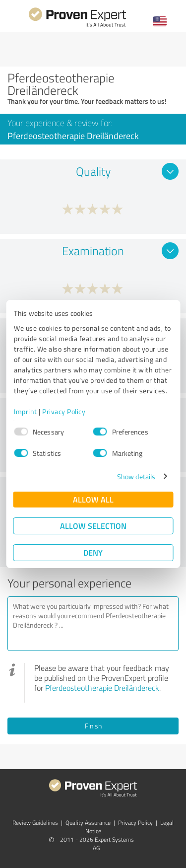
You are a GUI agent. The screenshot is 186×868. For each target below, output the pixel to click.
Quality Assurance (88, 823)
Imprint (26, 411)
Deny (93, 552)
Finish (93, 726)
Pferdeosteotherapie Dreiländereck (102, 688)
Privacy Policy (64, 411)
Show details (136, 476)
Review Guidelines (35, 823)
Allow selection (93, 526)
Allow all (93, 499)
